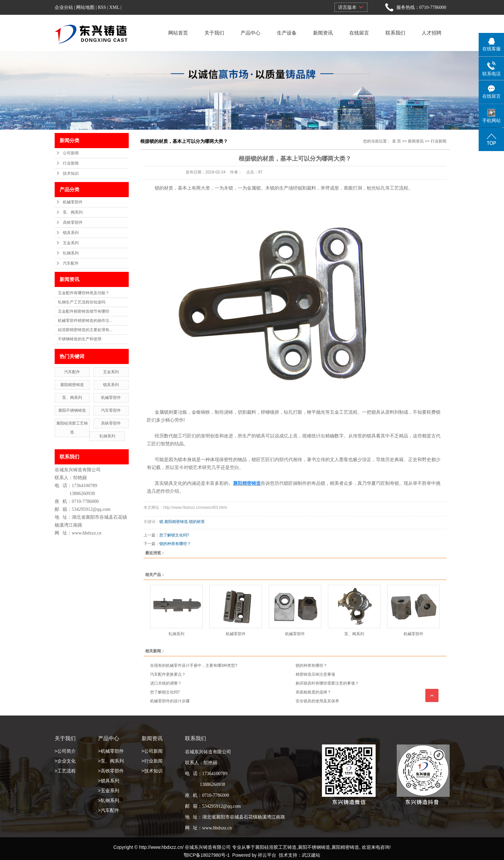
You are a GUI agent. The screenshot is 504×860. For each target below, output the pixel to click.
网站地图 (85, 7)
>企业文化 (65, 761)
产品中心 (251, 33)
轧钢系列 (71, 253)
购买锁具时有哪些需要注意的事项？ (327, 683)
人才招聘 (432, 33)
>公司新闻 (152, 751)
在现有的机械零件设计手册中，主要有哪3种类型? (194, 665)
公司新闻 (71, 153)
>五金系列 (109, 791)
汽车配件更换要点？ (168, 674)
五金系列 (71, 243)
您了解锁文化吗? (174, 535)
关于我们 (214, 33)
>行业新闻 (152, 761)
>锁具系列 (109, 781)
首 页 (397, 141)
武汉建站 (311, 855)
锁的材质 (197, 522)
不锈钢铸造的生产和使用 (80, 339)
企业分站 (64, 7)
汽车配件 (71, 263)
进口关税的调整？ (166, 683)
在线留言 (359, 33)
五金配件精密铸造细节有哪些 (84, 311)
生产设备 (287, 33)
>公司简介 (65, 751)
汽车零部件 (111, 410)
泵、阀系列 (73, 212)
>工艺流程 (65, 771)
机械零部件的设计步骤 (170, 701)
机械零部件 (73, 202)
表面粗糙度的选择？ (313, 692)
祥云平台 (267, 855)
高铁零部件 (73, 222)
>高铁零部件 (111, 771)
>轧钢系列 (109, 800)
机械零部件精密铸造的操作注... (85, 321)
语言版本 (347, 7)
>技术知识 (152, 771)
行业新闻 (71, 163)
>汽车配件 (109, 810)
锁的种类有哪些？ (175, 544)
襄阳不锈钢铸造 (72, 410)
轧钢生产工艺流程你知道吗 (82, 302)
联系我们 (395, 33)
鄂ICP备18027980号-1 (207, 855)
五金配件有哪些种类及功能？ (84, 293)
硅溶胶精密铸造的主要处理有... (85, 330)
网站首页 (178, 33)
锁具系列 (71, 233)
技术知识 (71, 173)
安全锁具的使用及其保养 (317, 701)
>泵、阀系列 (111, 761)
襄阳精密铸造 (72, 385)
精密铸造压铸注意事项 (315, 674)
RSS (102, 7)
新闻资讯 (323, 33)
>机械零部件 (111, 751)
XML (114, 7)
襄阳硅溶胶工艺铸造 (276, 847)
